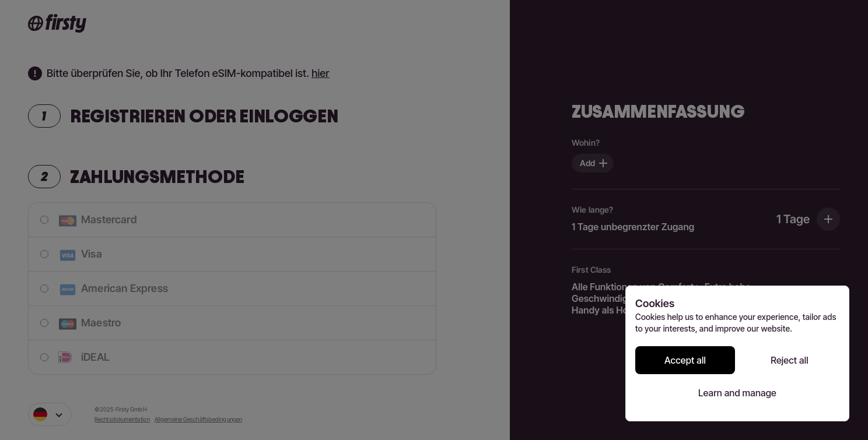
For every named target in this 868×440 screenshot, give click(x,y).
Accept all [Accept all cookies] (685, 360)
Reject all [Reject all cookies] (790, 360)
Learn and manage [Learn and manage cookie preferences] (737, 393)
